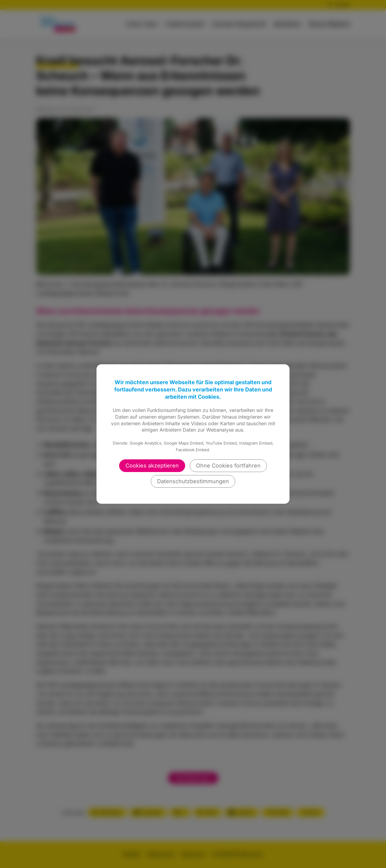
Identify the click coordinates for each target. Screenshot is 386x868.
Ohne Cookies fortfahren (228, 466)
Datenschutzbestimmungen (193, 481)
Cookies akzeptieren (152, 466)
